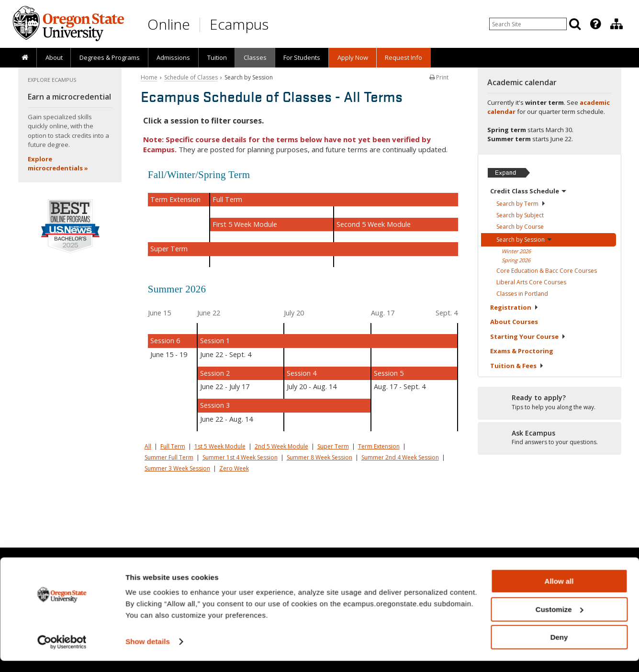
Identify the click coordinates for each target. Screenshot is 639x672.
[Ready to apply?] (549, 403)
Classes (255, 57)
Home (149, 77)
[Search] (575, 24)
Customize (560, 621)
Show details (148, 653)
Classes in (522, 294)
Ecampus (239, 24)
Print (439, 77)
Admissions (173, 57)
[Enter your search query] (528, 24)
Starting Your (528, 336)
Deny (559, 648)
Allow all (559, 592)
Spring (516, 260)
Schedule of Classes (191, 77)
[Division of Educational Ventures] (617, 24)
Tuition (217, 57)
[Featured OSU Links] (595, 24)
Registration (514, 307)
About (54, 57)
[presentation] (595, 24)
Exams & (522, 351)
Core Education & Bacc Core (547, 271)
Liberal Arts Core (531, 282)
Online (169, 24)
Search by (521, 204)
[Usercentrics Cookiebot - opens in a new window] (62, 653)
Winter (516, 251)
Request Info (404, 57)
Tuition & (517, 366)
